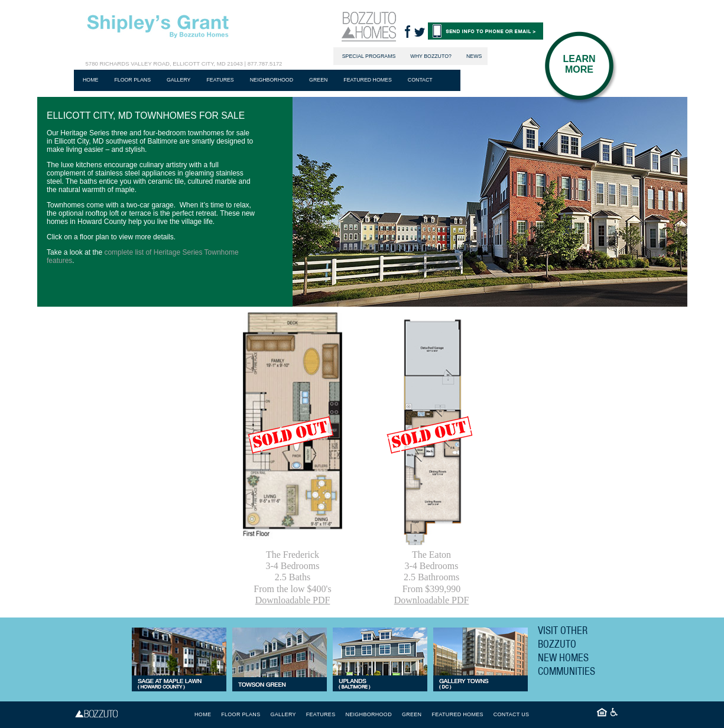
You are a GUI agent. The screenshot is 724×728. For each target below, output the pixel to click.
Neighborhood (272, 80)
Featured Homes (367, 80)
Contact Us (512, 714)
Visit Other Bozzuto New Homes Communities (566, 651)
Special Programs (369, 56)
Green (318, 80)
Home (90, 80)
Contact (420, 80)
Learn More (579, 64)
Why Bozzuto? (431, 56)
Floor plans (132, 80)
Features (220, 80)
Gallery (178, 80)
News (474, 56)
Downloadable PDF (293, 600)
